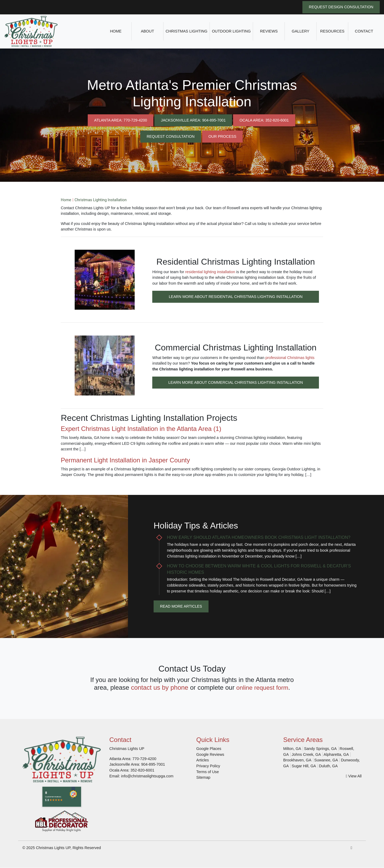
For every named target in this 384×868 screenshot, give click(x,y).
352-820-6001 (142, 770)
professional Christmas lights (290, 358)
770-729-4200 (144, 759)
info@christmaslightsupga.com (147, 776)
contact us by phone (158, 687)
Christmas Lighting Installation (101, 200)
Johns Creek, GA (306, 754)
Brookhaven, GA (297, 760)
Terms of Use (208, 772)
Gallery (301, 31)
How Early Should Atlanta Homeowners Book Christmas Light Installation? (259, 537)
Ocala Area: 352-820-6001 (265, 120)
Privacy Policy (208, 766)
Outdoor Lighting (231, 31)
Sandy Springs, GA (320, 749)
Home (116, 31)
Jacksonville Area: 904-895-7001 (193, 120)
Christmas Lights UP (53, 848)
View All (354, 776)
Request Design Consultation (341, 7)
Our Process (223, 136)
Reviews (269, 31)
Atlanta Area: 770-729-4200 (119, 120)
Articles (203, 760)
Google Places (209, 749)
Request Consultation (170, 136)
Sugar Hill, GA (304, 766)
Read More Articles (181, 606)
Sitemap (203, 778)
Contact (364, 31)
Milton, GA (292, 749)
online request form (262, 687)
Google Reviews (210, 754)
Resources (332, 31)
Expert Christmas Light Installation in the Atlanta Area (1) (141, 429)
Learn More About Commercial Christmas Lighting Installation (236, 382)
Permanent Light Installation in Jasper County (125, 460)
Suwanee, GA (326, 760)
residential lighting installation (210, 272)
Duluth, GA (328, 766)
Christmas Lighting (187, 31)
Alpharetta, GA (336, 754)
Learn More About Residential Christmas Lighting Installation (235, 296)
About (147, 31)
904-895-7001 (153, 765)
